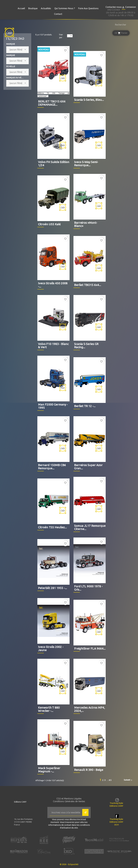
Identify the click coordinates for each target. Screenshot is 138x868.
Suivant (128, 780)
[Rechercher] (120, 25)
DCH (116, 825)
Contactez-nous (114, 7)
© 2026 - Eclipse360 (69, 864)
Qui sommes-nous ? (65, 8)
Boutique (33, 8)
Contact (58, 14)
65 (110, 780)
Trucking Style (116, 803)
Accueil (21, 8)
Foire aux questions (88, 8)
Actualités (46, 8)
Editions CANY (116, 806)
